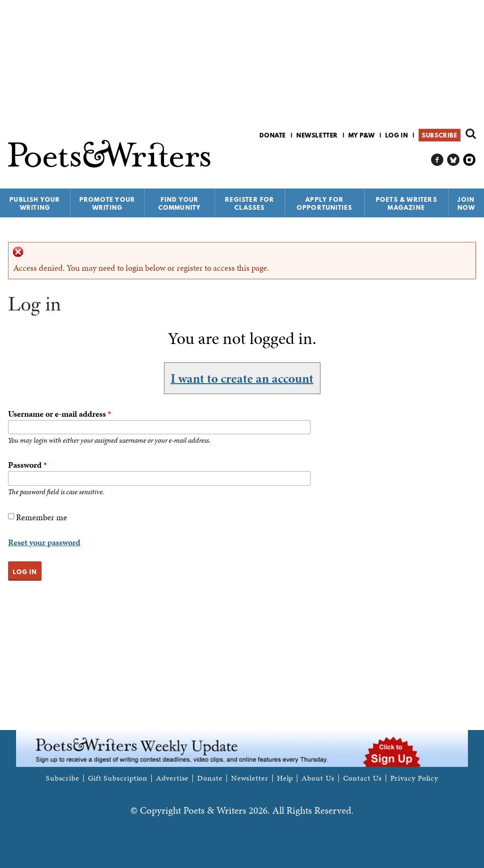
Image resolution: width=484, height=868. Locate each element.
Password (27, 465)
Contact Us (363, 778)
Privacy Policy (415, 778)
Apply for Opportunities (325, 203)
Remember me (42, 517)
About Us (318, 778)
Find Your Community (180, 203)
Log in (397, 135)
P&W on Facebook (437, 160)
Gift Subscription (118, 778)
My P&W (362, 135)
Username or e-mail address (60, 414)
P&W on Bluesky (454, 160)
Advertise (172, 778)
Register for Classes (250, 203)
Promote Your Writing (107, 203)
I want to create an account (242, 378)
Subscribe (439, 135)
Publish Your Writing (35, 203)
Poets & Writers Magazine (406, 203)
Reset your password (44, 542)
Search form (471, 134)
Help (285, 778)
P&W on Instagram (470, 160)
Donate (273, 135)
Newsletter (317, 135)
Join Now (467, 203)
